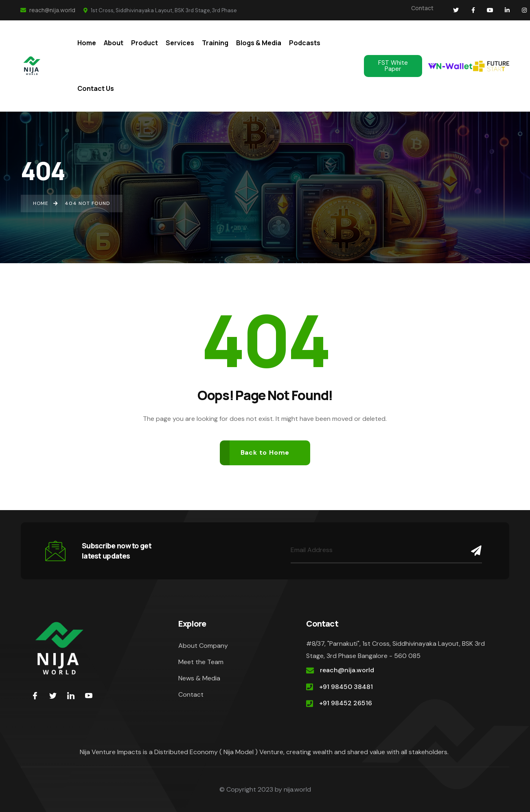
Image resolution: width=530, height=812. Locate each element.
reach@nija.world (48, 10)
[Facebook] (35, 695)
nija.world (297, 789)
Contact (422, 8)
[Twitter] (53, 695)
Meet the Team (201, 662)
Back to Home (265, 452)
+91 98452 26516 (346, 703)
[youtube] (89, 695)
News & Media (199, 678)
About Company (203, 646)
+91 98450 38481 (346, 687)
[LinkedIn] (71, 695)
